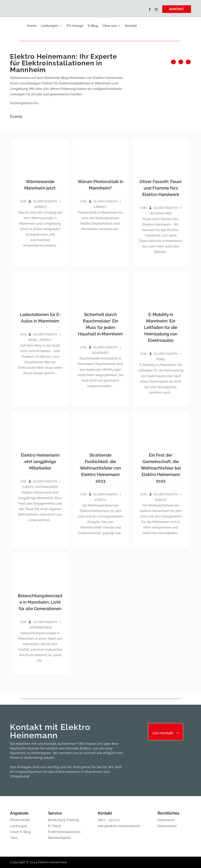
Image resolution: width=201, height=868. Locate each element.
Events (28, 487)
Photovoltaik (20, 820)
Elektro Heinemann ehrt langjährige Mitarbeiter (40, 462)
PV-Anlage (75, 26)
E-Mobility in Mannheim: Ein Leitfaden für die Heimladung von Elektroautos (161, 327)
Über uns (110, 26)
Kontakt (131, 26)
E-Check (55, 826)
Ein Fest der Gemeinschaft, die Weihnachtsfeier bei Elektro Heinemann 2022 (161, 468)
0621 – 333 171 (109, 820)
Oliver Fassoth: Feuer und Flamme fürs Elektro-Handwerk (161, 188)
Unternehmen (161, 213)
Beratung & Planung (64, 820)
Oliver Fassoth (45, 201)
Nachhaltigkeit (59, 838)
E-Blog (93, 26)
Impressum (166, 820)
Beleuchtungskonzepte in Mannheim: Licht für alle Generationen (40, 602)
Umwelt (40, 207)
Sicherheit (100, 353)
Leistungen (50, 26)
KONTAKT (177, 9)
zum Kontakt (163, 733)
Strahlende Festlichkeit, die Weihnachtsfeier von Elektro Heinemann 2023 (100, 468)
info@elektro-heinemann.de (119, 826)
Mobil (33, 340)
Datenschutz (167, 826)
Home (32, 26)
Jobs (14, 838)
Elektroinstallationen (64, 832)
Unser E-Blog (20, 832)
